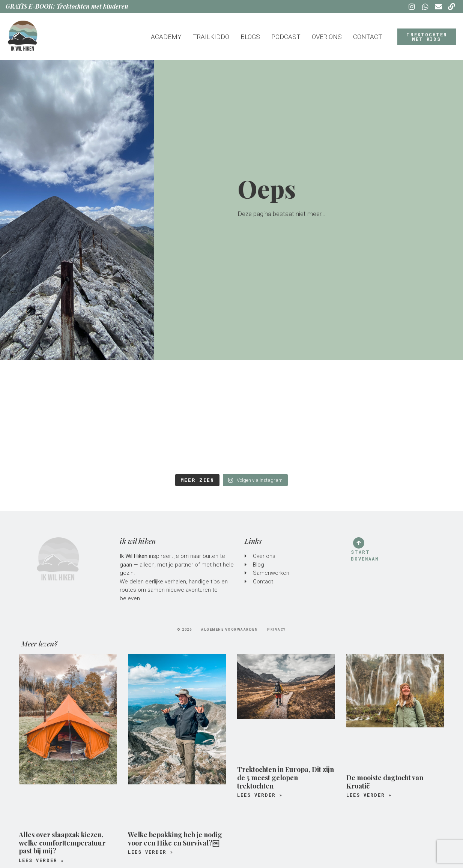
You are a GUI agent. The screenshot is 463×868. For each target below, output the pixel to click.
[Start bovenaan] (359, 543)
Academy (166, 37)
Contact (368, 37)
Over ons (327, 37)
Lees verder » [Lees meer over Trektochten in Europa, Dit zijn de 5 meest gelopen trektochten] (260, 795)
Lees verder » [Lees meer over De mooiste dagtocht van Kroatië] (369, 795)
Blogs (250, 37)
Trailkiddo (211, 37)
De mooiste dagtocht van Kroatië (385, 782)
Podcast (286, 37)
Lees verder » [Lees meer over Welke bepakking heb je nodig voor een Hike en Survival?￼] (151, 852)
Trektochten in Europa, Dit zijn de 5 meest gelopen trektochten (286, 777)
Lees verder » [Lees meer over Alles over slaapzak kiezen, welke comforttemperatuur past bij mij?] (41, 860)
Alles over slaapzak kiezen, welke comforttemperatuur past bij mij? (62, 843)
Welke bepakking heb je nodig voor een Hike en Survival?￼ (175, 839)
